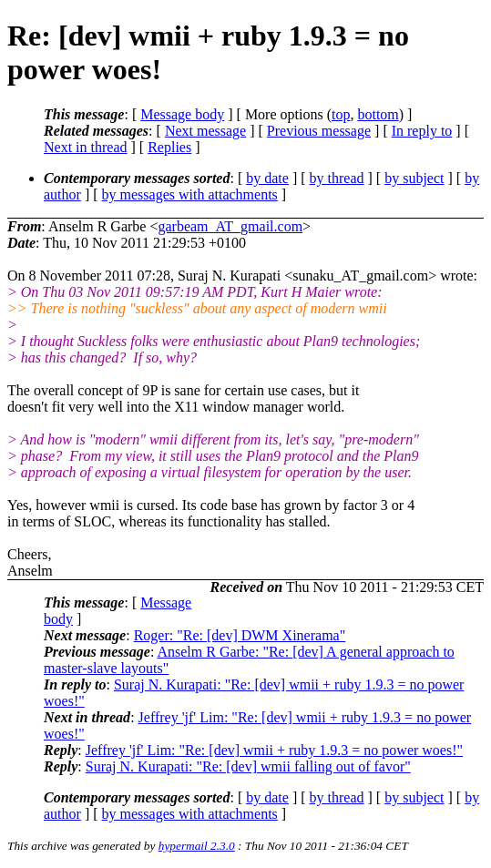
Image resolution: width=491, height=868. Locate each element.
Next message (205, 131)
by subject (414, 178)
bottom (378, 114)
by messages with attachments (190, 194)
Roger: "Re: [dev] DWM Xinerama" (240, 635)
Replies (169, 147)
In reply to (422, 131)
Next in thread (86, 147)
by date (267, 178)
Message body (182, 114)
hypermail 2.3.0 (197, 846)
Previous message (319, 131)
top (341, 114)
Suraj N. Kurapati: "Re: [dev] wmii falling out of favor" (248, 766)
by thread (337, 178)
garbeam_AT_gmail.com (230, 226)
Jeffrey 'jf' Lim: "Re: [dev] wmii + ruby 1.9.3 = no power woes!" (274, 750)
